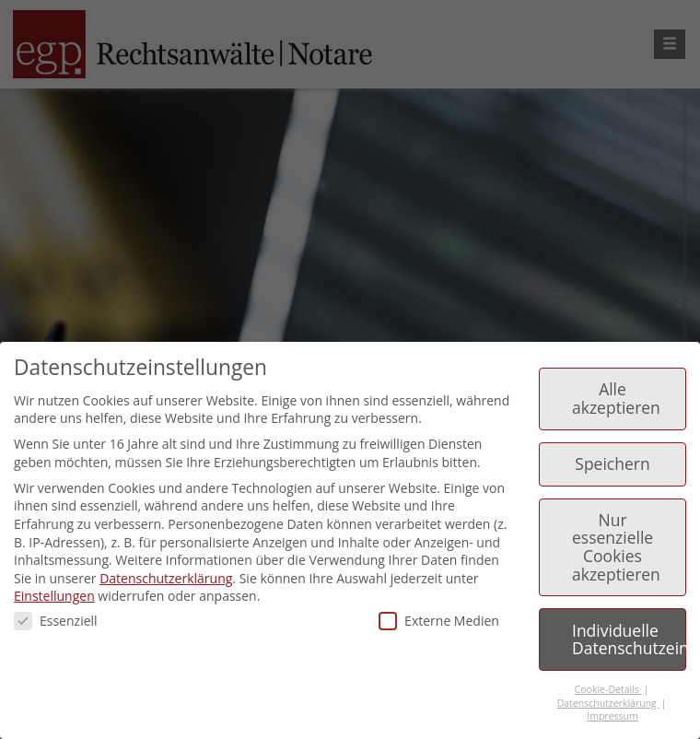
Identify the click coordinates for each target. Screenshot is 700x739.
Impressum (612, 716)
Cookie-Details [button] (608, 689)
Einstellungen (54, 596)
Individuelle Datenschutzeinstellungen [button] (629, 639)
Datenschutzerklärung (166, 578)
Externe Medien (439, 621)
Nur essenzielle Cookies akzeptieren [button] (616, 547)
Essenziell (56, 621)
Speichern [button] (612, 463)
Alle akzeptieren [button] (616, 398)
